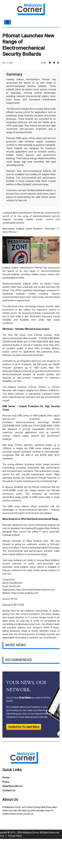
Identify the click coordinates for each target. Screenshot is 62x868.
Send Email (15, 586)
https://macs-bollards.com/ (25, 593)
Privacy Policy (15, 836)
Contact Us (9, 790)
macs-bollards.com (17, 560)
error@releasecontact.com (27, 624)
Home (6, 777)
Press (6, 782)
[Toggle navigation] (7, 22)
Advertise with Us (12, 786)
